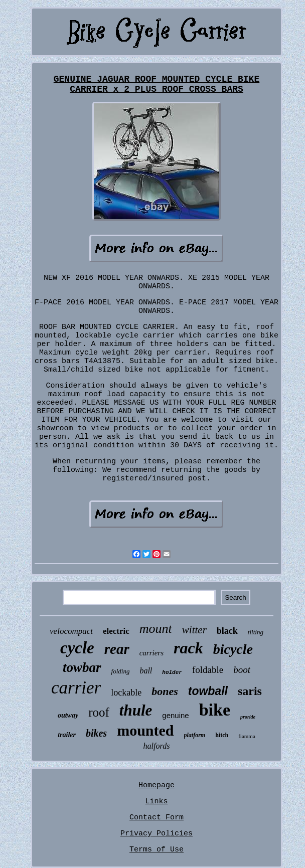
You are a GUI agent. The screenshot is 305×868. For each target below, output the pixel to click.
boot (242, 670)
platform (195, 735)
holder (172, 672)
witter (194, 630)
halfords (157, 746)
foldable (208, 670)
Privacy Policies (157, 834)
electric (116, 631)
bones (165, 691)
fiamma (247, 736)
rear (117, 649)
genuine (175, 715)
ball (146, 671)
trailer (67, 735)
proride (248, 717)
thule (136, 710)
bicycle (233, 649)
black (227, 631)
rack (188, 648)
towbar (82, 667)
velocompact (71, 631)
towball (208, 691)
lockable (126, 692)
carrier (76, 688)
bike (215, 710)
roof (99, 712)
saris (250, 691)
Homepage (157, 786)
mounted (145, 730)
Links (156, 802)
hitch (222, 735)
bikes (96, 733)
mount (156, 629)
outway (68, 715)
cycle (77, 648)
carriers (151, 653)
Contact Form (157, 818)
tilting (256, 632)
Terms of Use (157, 850)
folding (121, 671)
